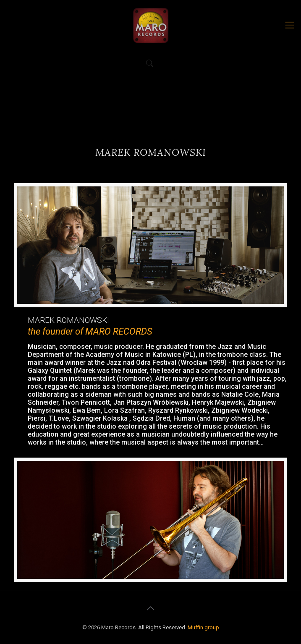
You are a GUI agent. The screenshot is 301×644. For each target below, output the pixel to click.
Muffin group (203, 627)
